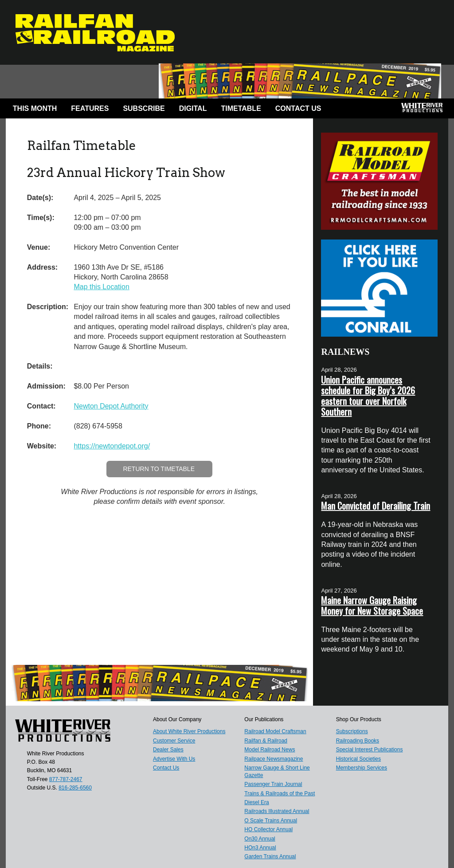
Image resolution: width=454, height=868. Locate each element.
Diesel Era (256, 802)
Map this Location (101, 287)
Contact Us (298, 108)
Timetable (241, 108)
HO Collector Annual (268, 829)
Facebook (343, 110)
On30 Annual (260, 839)
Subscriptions (352, 731)
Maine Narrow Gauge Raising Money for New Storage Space (372, 605)
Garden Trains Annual (270, 856)
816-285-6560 (75, 788)
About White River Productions (189, 731)
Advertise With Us (174, 759)
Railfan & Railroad (266, 741)
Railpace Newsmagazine (274, 759)
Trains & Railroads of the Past (280, 793)
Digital (193, 108)
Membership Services (362, 768)
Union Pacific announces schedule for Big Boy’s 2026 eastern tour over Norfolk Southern (368, 396)
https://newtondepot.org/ (112, 446)
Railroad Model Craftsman (275, 731)
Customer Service (174, 741)
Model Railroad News (270, 750)
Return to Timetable (159, 469)
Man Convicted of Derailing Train (376, 506)
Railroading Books (358, 741)
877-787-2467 (66, 779)
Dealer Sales (168, 750)
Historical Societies (358, 759)
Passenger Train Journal (273, 784)
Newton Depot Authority (111, 406)
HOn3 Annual (260, 848)
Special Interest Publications (370, 750)
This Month (35, 108)
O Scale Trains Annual (271, 821)
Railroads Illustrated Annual (277, 811)
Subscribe (144, 108)
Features (90, 108)
